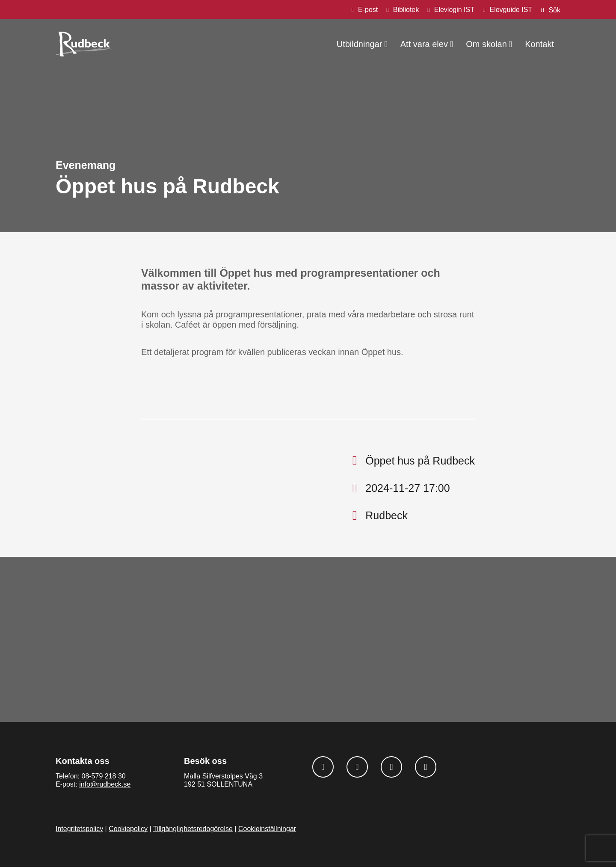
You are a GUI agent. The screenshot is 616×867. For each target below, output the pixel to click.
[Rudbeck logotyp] (84, 44)
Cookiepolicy (128, 829)
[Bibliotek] (403, 10)
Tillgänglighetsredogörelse (193, 829)
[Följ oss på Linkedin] (391, 767)
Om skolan (486, 44)
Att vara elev (424, 44)
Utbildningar (360, 44)
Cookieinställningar (267, 829)
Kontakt (539, 44)
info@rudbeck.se (105, 784)
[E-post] (365, 10)
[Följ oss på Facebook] (323, 767)
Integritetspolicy (79, 829)
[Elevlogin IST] (451, 10)
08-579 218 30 (103, 776)
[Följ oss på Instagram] (357, 767)
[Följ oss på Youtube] (426, 767)
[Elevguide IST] (508, 10)
